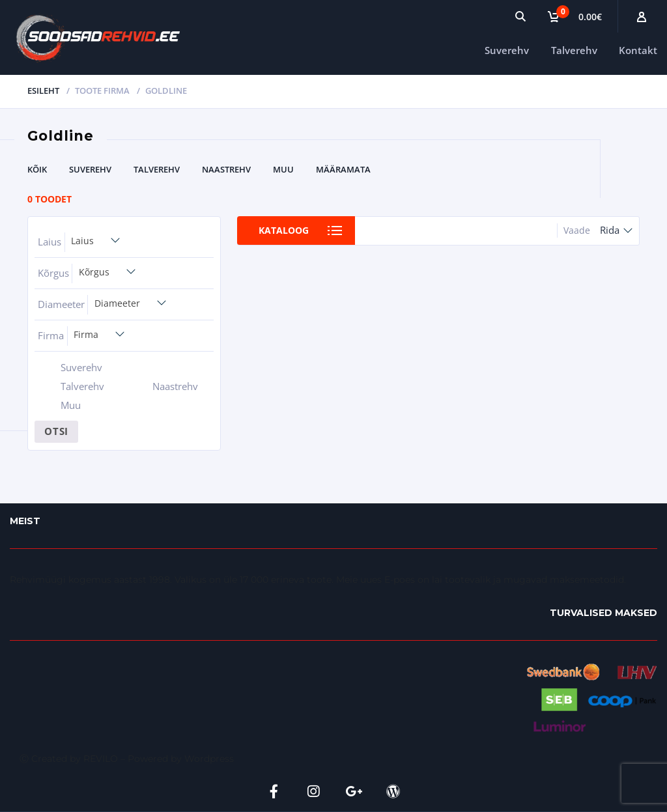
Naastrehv (226, 169)
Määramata (343, 169)
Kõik (37, 169)
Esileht (43, 91)
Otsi (56, 431)
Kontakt (638, 50)
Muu (283, 169)
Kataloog (284, 230)
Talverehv (574, 50)
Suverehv (507, 50)
